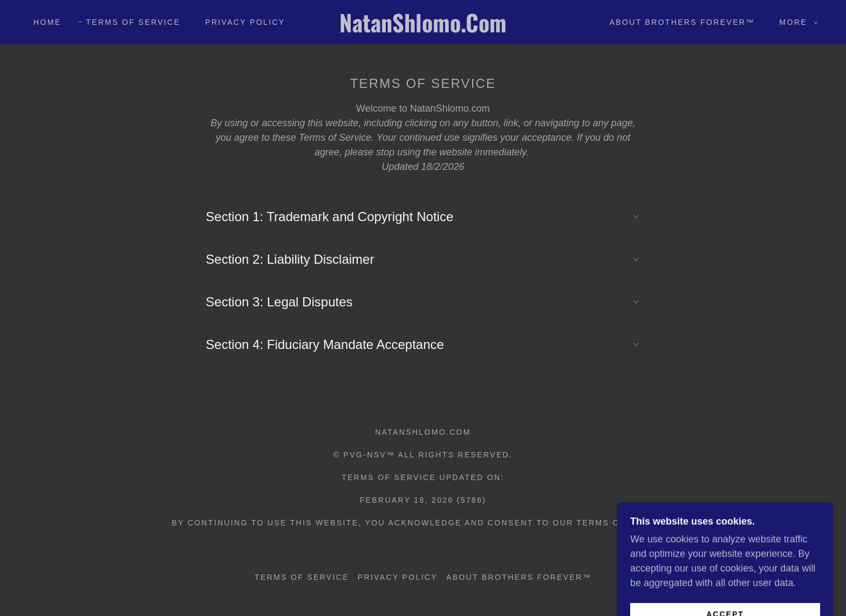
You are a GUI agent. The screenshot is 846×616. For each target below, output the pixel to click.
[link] (423, 29)
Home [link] (47, 22)
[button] (796, 22)
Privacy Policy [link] (245, 22)
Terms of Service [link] (133, 22)
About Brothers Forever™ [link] (682, 22)
